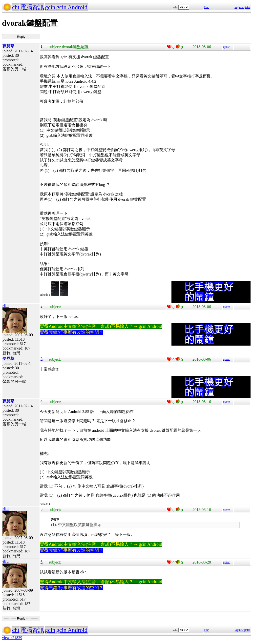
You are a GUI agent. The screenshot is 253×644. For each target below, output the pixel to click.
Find (207, 7)
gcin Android (72, 7)
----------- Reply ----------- (21, 37)
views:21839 (12, 638)
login (238, 7)
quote (226, 47)
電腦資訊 (32, 7)
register (246, 7)
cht (16, 7)
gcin (50, 7)
